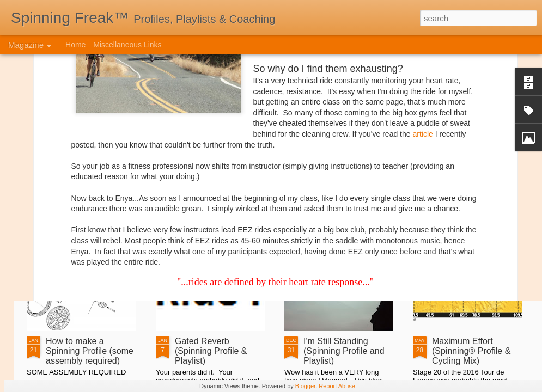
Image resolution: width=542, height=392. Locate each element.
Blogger (305, 386)
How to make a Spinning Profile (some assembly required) (90, 351)
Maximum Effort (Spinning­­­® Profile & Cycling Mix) (471, 351)
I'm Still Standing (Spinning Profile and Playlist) (344, 351)
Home (75, 45)
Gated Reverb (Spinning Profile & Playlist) (211, 351)
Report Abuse (337, 386)
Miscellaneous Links (127, 45)
